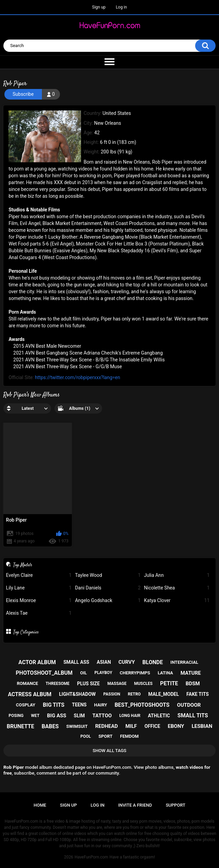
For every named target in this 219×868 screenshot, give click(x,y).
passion (112, 694)
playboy (103, 673)
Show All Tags (109, 751)
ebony (176, 726)
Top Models (23, 565)
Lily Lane (39, 588)
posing (16, 716)
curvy (127, 662)
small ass (76, 662)
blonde (153, 662)
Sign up (99, 7)
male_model (163, 694)
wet (35, 716)
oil (83, 673)
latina (165, 673)
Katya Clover (177, 601)
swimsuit (77, 726)
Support (176, 805)
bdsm (193, 684)
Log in (121, 7)
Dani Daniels (108, 588)
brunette (20, 726)
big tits (54, 705)
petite (169, 683)
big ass (57, 716)
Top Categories (26, 632)
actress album (30, 694)
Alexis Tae (39, 613)
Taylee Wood (108, 575)
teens (79, 705)
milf (131, 726)
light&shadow (77, 694)
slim (80, 716)
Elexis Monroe (39, 601)
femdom (129, 736)
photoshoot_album (44, 673)
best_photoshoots (142, 705)
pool (86, 736)
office (152, 726)
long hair (130, 716)
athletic (159, 716)
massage (117, 684)
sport (105, 736)
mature (191, 673)
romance (27, 683)
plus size (88, 684)
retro (134, 694)
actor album (37, 662)
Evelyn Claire (39, 575)
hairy (100, 705)
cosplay (26, 705)
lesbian (202, 726)
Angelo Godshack (108, 601)
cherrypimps (135, 673)
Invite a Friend (135, 805)
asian (104, 662)
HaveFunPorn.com (91, 857)
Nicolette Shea (177, 588)
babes (50, 726)
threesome (58, 684)
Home (40, 805)
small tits (193, 715)
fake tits (197, 694)
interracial (184, 662)
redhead (106, 726)
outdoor (189, 705)
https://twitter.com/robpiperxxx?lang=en (78, 377)
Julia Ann (177, 575)
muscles (143, 684)
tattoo (102, 716)
